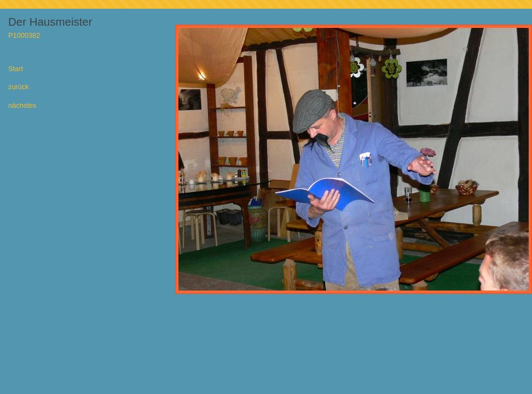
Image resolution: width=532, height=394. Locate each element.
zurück (19, 87)
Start (16, 69)
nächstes (22, 106)
